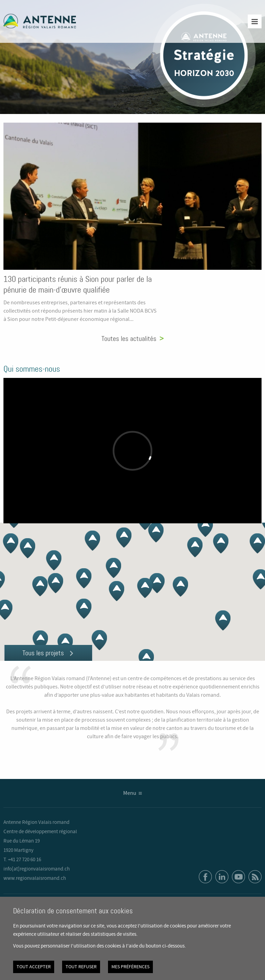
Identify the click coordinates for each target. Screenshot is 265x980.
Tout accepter (34, 967)
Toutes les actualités (129, 339)
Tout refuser (81, 967)
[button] (180, 587)
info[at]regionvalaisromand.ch (37, 869)
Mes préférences (130, 967)
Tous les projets (43, 653)
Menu (130, 793)
